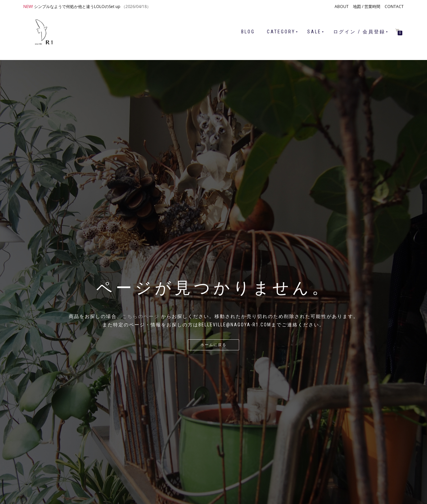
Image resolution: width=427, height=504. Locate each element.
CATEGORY (281, 32)
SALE (314, 32)
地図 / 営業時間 (367, 6)
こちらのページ (141, 316)
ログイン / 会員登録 (359, 32)
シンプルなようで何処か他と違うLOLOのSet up (77, 6)
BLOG (248, 32)
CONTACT (394, 6)
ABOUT (342, 6)
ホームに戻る (213, 345)
